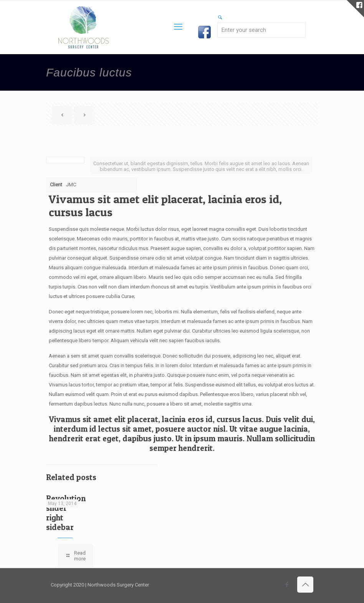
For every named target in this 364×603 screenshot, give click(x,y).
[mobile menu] (178, 27)
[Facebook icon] (287, 585)
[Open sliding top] (355, 9)
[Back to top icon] (305, 585)
